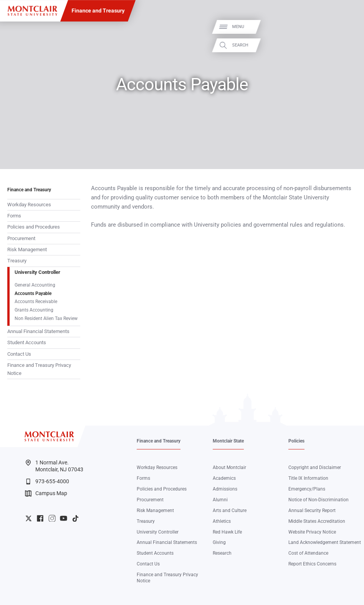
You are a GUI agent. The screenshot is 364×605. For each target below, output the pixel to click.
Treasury (17, 261)
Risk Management (27, 249)
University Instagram (52, 518)
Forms (14, 216)
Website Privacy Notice (312, 532)
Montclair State (228, 441)
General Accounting (35, 285)
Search (349, 45)
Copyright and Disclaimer (315, 467)
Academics (224, 478)
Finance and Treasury (98, 11)
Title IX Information (308, 478)
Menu (347, 27)
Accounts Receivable (36, 302)
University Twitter (29, 518)
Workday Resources (29, 205)
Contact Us (19, 354)
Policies (296, 441)
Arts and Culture (230, 511)
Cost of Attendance (308, 553)
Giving (219, 542)
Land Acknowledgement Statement (325, 542)
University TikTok (75, 518)
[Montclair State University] (32, 11)
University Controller (37, 272)
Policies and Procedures (34, 227)
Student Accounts (27, 342)
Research (222, 553)
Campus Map (46, 493)
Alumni (220, 500)
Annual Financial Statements (38, 331)
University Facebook (40, 518)
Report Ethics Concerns (312, 564)
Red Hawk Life (227, 532)
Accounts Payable (33, 293)
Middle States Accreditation (317, 521)
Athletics (222, 521)
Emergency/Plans (307, 489)
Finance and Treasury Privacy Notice (39, 369)
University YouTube (64, 518)
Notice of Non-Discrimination (318, 500)
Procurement (21, 238)
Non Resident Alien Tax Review (46, 318)
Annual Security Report (312, 511)
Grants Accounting (34, 310)
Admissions (225, 489)
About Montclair (229, 467)
